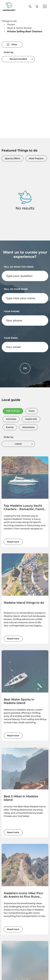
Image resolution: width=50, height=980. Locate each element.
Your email (11, 338)
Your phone (12, 311)
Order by (9, 52)
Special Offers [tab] (13, 158)
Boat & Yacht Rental (19, 28)
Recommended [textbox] (18, 59)
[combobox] (18, 59)
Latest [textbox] (18, 444)
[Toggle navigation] (45, 7)
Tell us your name (16, 289)
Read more (13, 542)
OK (25, 368)
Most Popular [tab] (36, 158)
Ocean (11, 24)
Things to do (9, 21)
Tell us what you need (19, 267)
